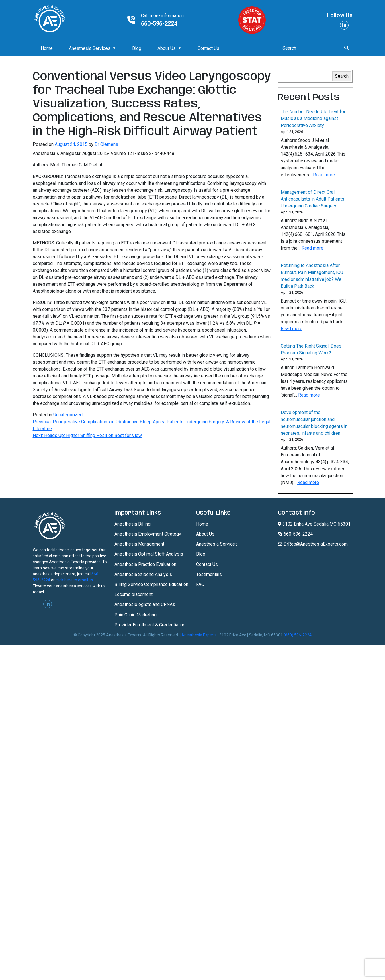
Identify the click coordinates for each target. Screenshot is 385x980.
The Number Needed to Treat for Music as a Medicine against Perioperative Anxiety (313, 118)
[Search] (309, 48)
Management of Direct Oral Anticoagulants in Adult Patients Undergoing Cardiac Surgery (312, 199)
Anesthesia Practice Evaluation (145, 564)
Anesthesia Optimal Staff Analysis (149, 554)
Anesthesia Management (139, 544)
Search (342, 76)
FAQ (200, 584)
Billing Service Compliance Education (151, 584)
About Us (167, 48)
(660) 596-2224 (298, 635)
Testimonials (209, 574)
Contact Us (208, 48)
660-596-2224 (159, 23)
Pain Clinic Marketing (135, 615)
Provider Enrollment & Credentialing (150, 625)
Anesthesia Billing (132, 524)
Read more (324, 175)
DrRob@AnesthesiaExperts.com (313, 544)
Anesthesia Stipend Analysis (143, 574)
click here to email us (74, 580)
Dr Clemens (106, 144)
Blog (137, 48)
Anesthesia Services (90, 48)
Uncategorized (68, 415)
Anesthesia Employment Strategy (148, 534)
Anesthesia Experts (199, 635)
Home (47, 48)
